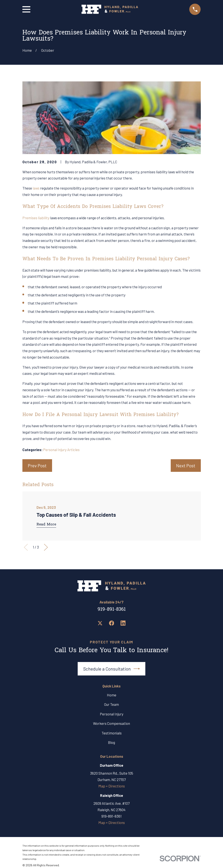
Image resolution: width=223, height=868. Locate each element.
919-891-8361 (112, 610)
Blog (111, 742)
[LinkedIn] (123, 623)
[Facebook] (112, 623)
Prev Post (37, 466)
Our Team (111, 704)
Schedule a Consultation (112, 669)
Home (112, 695)
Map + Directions (112, 786)
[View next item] (46, 547)
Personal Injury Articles (61, 450)
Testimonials (112, 733)
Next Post (186, 466)
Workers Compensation (111, 723)
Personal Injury (112, 714)
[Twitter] (100, 623)
